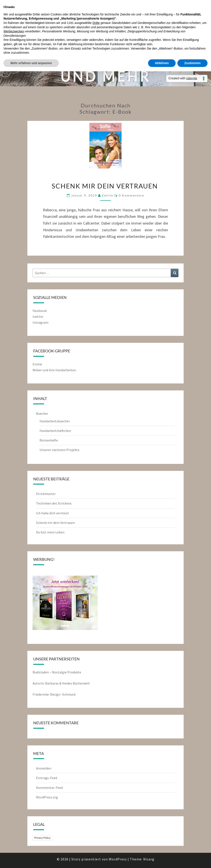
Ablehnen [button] (162, 63)
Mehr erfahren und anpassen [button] (31, 63)
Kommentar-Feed (49, 788)
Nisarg (149, 859)
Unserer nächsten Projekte (59, 450)
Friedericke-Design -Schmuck (54, 694)
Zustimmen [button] (192, 63)
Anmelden (44, 768)
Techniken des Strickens (54, 503)
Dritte (96, 23)
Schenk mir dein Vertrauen (106, 186)
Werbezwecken (14, 31)
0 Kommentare (131, 195)
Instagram (40, 322)
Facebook (40, 311)
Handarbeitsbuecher (55, 421)
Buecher (42, 413)
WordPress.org (47, 797)
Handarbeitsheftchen (55, 431)
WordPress (118, 859)
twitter (38, 317)
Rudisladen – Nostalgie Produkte (57, 672)
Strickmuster (46, 494)
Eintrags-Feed (47, 778)
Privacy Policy (42, 838)
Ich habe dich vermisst (53, 513)
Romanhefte (49, 440)
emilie (108, 195)
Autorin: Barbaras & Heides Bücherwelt (61, 683)
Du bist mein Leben (50, 532)
